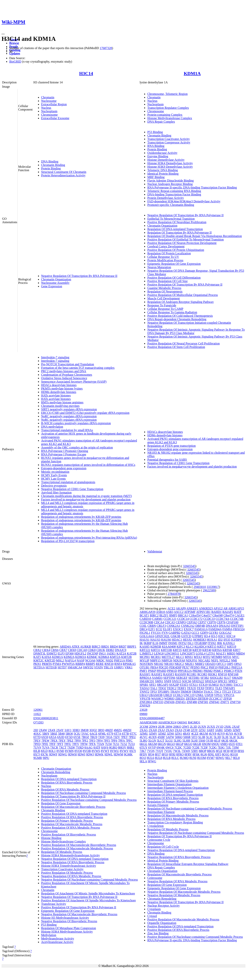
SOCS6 (187, 681)
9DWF (53, 754)
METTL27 (168, 657)
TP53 (154, 692)
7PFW (84, 744)
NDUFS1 (192, 660)
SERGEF (182, 678)
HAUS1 (145, 640)
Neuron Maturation (159, 267)
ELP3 (61, 653)
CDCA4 (159, 622)
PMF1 (143, 671)
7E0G (221, 747)
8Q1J (143, 758)
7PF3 (92, 741)
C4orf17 (206, 615)
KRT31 (155, 650)
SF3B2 (205, 678)
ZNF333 (158, 702)
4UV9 (221, 734)
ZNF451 (181, 702)
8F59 (234, 751)
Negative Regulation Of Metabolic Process (174, 895)
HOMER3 (200, 640)
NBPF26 (167, 660)
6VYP (152, 747)
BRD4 (114, 647)
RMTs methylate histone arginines (62, 402)
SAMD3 (157, 678)
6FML (102, 734)
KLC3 (190, 647)
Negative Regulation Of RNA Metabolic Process (71, 876)
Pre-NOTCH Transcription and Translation (68, 364)
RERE (100, 664)
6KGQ (188, 744)
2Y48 (187, 730)
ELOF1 (168, 629)
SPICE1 (222, 681)
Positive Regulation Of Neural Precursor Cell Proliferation (183, 343)
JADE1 (111, 653)
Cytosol (152, 916)
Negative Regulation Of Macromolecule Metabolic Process (184, 892)
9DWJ (90, 754)
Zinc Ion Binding (158, 933)
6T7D (37, 737)
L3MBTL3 (146, 653)
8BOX (211, 751)
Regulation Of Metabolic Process (62, 852)
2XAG (144, 730)
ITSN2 (212, 643)
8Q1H (234, 754)
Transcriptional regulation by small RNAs (67, 430)
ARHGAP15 (236, 608)
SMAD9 (237, 678)
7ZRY (194, 751)
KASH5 (145, 647)
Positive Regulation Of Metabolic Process (67, 873)
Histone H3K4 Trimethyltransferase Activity (69, 866)
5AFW (170, 737)
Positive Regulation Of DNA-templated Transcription (74, 814)
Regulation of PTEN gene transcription (171, 446)
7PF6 (114, 741)
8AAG (88, 747)
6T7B (125, 734)
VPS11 (218, 695)
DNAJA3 (224, 626)
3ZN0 (170, 734)
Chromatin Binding (53, 165)
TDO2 (162, 688)
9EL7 (229, 758)
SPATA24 (211, 681)
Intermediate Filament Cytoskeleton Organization (178, 788)
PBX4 (154, 667)
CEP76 (221, 622)
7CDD (187, 747)
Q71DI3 (38, 722)
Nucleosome (49, 101)
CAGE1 (239, 615)
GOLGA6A (147, 636)
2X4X (52, 730)
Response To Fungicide (162, 305)
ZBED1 (180, 699)
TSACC (208, 692)
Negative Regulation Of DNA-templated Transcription (75, 859)
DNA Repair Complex (161, 122)
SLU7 (228, 678)
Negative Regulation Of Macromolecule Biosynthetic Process (79, 914)
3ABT (210, 730)
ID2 (220, 640)
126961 (38, 710)
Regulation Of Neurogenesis (165, 291)
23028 (143, 710)
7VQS (151, 751)
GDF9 (204, 633)
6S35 (232, 744)
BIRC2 (154, 615)
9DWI (81, 754)
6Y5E (77, 737)
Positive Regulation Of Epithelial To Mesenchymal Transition (185, 239)
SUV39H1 (226, 685)
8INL (211, 754)
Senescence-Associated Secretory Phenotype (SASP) (74, 382)
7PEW (45, 741)
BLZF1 (164, 615)
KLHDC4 (200, 647)
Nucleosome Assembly (55, 283)
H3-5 (214, 636)
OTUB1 (145, 667)
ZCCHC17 (216, 699)
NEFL (215, 660)
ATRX (75, 647)
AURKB (85, 647)
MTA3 (198, 657)
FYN (165, 633)
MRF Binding (156, 177)
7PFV (76, 744)
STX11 (194, 685)
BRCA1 (183, 615)
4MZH (127, 730)
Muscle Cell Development (163, 298)
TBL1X (108, 667)
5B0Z (54, 734)
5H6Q (179, 737)
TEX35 (192, 688)
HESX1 (188, 640)
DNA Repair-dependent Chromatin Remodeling (177, 319)
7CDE (196, 747)
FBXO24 (239, 629)
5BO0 (69, 734)
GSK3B (176, 636)
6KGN (162, 744)
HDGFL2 (80, 653)
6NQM (206, 744)
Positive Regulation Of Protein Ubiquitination (176, 250)
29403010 (200, 587)
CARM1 (157, 619)
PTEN (238, 671)
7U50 (108, 744)
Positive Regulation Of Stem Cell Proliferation (176, 347)
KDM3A (81, 657)
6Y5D (69, 737)
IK (141, 643)
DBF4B (200, 626)
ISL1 (190, 643)
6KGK (233, 741)
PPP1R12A (185, 671)
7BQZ (85, 737)
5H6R (187, 737)
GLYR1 (213, 633)
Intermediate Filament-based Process (170, 791)
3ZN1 (178, 734)
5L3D (217, 737)
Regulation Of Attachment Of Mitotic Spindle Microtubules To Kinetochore (88, 893)
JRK (219, 643)
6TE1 (239, 744)
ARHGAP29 (147, 612)
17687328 (106, 48)
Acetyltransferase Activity (57, 942)
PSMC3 (229, 671)
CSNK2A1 (173, 626)
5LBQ (143, 741)
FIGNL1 (145, 633)
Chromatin (48, 97)
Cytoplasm (154, 909)
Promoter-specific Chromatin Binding (171, 205)
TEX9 (201, 688)
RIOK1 (213, 674)
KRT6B (227, 650)
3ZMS (228, 730)
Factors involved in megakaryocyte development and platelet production (86, 499)
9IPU (46, 758)
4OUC (37, 734)
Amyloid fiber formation (56, 493)
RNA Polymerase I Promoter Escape (64, 454)
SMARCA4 (75, 667)
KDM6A (104, 657)
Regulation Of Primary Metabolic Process (67, 821)
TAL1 (154, 688)
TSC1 (218, 692)
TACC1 (238, 685)
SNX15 (177, 681)
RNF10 (222, 674)
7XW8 (186, 751)
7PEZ (70, 741)
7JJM (235, 747)
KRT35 (177, 650)
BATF (238, 612)
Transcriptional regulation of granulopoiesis (68, 482)
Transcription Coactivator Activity (168, 139)
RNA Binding (156, 146)
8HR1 (130, 747)
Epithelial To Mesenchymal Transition (171, 219)
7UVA (46, 747)
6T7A (118, 734)
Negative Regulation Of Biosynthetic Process (69, 921)
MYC (236, 657)
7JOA (109, 737)
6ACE (94, 734)
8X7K (44, 754)
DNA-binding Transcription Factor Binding (174, 194)
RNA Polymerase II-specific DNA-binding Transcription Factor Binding (192, 187)
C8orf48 (218, 615)
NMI (234, 660)
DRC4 (143, 629)
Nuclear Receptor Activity (163, 906)
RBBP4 (80, 664)
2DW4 (153, 727)
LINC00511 (172, 653)
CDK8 (92, 650)
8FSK (196, 754)
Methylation (49, 935)
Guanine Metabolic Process (164, 288)
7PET (124, 737)
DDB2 (110, 650)
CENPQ (181, 622)
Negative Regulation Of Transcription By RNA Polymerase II (79, 276)
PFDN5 (195, 667)
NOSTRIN (146, 664)
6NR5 (224, 744)
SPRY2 (233, 681)
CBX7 (63, 650)
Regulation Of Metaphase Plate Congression (69, 928)
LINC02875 (187, 653)
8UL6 (150, 758)
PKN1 (37, 664)
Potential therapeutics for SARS (167, 460)
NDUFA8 (179, 660)
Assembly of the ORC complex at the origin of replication (77, 447)
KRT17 (222, 647)
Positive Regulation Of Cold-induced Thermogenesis (180, 316)
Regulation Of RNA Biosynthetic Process (67, 783)
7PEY (62, 741)
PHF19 (213, 667)
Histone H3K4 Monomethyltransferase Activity (70, 855)
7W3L (177, 751)
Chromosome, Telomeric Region (167, 94)
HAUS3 (155, 640)
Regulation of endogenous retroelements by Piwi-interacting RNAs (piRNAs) (89, 538)
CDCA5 (170, 622)
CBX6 (55, 650)
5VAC (85, 734)
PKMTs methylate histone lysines (62, 389)
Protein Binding (51, 168)
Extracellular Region (54, 104)
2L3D (193, 727)
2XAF (236, 727)
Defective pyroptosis (54, 486)
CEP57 (202, 622)
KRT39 (197, 650)
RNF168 (233, 674)
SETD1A (39, 667)
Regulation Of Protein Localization (169, 253)
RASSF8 (180, 674)
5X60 (202, 741)
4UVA (229, 734)
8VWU (114, 751)
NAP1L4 (70, 660)
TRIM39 (186, 692)
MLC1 (180, 657)
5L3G (240, 737)
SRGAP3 (162, 685)
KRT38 (187, 650)
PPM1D (172, 671)
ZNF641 (214, 702)
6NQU (216, 744)
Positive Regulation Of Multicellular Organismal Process (182, 295)
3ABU (219, 730)
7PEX (54, 741)
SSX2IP (174, 685)
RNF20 (109, 664)
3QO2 (93, 730)
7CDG (213, 747)
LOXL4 (201, 653)
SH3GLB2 (216, 678)
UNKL (200, 695)
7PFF (52, 744)
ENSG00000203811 (46, 718)
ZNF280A (146, 702)
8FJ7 (158, 754)
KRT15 (212, 647)
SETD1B (51, 667)
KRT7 (237, 650)
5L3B (202, 737)
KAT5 (37, 657)
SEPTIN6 (169, 678)
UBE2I (168, 695)
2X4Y (60, 730)
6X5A (53, 737)
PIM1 (129, 660)
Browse (14, 43)
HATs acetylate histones (56, 395)
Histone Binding (51, 838)
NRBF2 (200, 664)
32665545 (189, 566)
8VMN (69, 751)
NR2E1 (189, 664)
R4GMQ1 (194, 722)
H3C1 (222, 636)
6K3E (225, 741)
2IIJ (36, 730)
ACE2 (171, 608)
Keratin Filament (158, 805)
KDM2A (69, 657)
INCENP (93, 653)
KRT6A (217, 650)
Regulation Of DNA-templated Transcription (175, 229)
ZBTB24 (191, 699)
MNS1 (189, 657)
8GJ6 (204, 754)
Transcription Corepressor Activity (169, 142)
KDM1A (192, 73)
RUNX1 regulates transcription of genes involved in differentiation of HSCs (88, 465)
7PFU (68, 744)
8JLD (44, 751)
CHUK (101, 650)
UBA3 (144, 695)
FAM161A (201, 629)
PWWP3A (68, 664)
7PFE (45, 744)
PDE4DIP (175, 667)
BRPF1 (132, 647)
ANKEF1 (192, 608)
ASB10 (160, 612)
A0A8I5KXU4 (167, 722)
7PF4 (99, 741)
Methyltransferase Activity (58, 939)
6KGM (153, 744)
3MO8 (85, 730)
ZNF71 (225, 702)
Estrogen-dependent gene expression (64, 468)
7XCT (63, 747)
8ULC (175, 758)
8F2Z (219, 751)
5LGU (169, 741)
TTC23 (227, 692)
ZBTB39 (203, 699)
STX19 (203, 685)
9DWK (99, 754)
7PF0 (78, 741)
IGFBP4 (236, 640)
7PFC (129, 741)
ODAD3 (210, 664)
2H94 (169, 727)
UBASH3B (155, 695)
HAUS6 (166, 640)
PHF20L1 (225, 667)
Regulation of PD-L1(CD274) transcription (68, 541)
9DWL (109, 754)
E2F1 (152, 629)
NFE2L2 (225, 660)
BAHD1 (216, 612)
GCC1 (195, 633)
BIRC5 (96, 647)
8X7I (133, 751)
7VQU (168, 751)
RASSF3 (169, 674)
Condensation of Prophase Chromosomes (67, 375)
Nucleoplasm (49, 111)
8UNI (193, 758)
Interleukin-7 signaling (55, 357)
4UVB (238, 734)
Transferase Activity (54, 904)
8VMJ (60, 751)
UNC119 (189, 695)
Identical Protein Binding (163, 174)
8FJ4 (151, 754)
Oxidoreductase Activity (162, 153)
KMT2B (126, 657)
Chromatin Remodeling (56, 772)
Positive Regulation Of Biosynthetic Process (69, 835)
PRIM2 (208, 671)
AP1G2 (218, 608)
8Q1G (226, 754)
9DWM (118, 754)
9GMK (128, 754)
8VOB (87, 751)
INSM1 (173, 643)
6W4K (161, 747)
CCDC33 (209, 619)
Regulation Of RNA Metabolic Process (65, 789)
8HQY (122, 747)
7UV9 (37, 747)
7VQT (159, 751)
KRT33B (167, 650)
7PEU (132, 737)
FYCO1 (156, 633)
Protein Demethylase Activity (165, 198)
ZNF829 (145, 705)
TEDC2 (172, 688)
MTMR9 (217, 657)
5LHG (178, 741)
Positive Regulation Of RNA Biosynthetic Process (72, 817)
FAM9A (227, 629)
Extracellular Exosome (55, 118)
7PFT (60, 744)
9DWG (63, 754)
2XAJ (161, 730)
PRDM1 (198, 671)
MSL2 (60, 660)
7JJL (228, 747)
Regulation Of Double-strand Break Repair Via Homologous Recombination (195, 236)
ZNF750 (235, 702)
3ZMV (153, 734)
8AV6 (105, 747)
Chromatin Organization (56, 279)
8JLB (37, 751)
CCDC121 (170, 619)
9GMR (38, 758)
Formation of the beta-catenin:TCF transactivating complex (78, 368)
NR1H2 (159, 664)
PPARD (162, 671)
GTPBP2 (198, 636)
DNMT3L (40, 653)
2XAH (153, 730)
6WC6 (170, 747)
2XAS (178, 730)
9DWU (220, 758)
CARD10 (145, 619)
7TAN (100, 744)
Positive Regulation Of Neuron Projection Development (182, 243)
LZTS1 (211, 653)
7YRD (80, 747)
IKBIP (148, 643)
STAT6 (99, 667)
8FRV (188, 754)
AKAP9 (181, 608)
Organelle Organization (162, 923)
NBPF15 (155, 660)
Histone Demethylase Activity (166, 160)
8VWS (96, 751)
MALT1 (221, 653)
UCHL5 (178, 695)
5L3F (233, 737)
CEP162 (192, 622)
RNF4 (118, 664)
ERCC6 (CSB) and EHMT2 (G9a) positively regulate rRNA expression (85, 413)
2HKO (177, 727)
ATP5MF (190, 612)
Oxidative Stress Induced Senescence (64, 378)
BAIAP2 (228, 612)
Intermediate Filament (161, 812)
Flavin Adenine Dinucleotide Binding (170, 181)
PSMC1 (218, 671)
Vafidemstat (155, 551)
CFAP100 (232, 622)
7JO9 (101, 737)
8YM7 (211, 758)
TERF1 (182, 688)
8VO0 (78, 751)
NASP (80, 660)
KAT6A (47, 657)
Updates (15, 53)
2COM (144, 727)
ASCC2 (179, 612)
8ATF (97, 747)
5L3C (209, 737)
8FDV (143, 754)
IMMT (163, 643)
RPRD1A (145, 678)
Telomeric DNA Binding (162, 170)
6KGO (171, 744)
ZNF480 (192, 702)
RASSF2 (157, 674)
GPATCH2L (162, 636)
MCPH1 (145, 657)
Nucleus (46, 108)
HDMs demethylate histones (59, 392)
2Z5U (202, 730)
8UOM (202, 758)
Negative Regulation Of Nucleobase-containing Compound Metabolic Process (89, 880)
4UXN (153, 737)
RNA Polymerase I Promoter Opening (65, 451)
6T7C (133, 734)
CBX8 (72, 650)
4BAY (187, 734)
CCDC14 (183, 619)
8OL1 (52, 751)
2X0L (228, 727)
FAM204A (215, 629)
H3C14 (86, 73)
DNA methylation (52, 427)
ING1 (102, 653)
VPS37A (229, 695)
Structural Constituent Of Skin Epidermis (173, 781)
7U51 (116, 744)
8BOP (203, 751)
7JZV (116, 737)
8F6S (241, 751)
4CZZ (195, 734)
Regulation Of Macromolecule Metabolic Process (72, 824)
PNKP (152, 671)
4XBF (161, 737)
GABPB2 (174, 633)
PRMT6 (47, 664)
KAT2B (132, 653)
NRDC (101, 660)
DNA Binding (50, 161)
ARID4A (65, 647)
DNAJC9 (121, 650)
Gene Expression (52, 286)
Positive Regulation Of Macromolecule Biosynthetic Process (79, 845)
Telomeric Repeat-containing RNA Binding (174, 191)
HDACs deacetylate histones (59, 385)
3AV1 (68, 730)
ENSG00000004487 (152, 718)
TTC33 (236, 692)
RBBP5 (90, 664)
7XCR (54, 747)
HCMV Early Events (54, 475)
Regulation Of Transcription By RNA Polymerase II (179, 233)
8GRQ (113, 747)
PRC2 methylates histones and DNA (64, 371)
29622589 (209, 590)
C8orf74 (229, 615)
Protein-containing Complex (165, 115)
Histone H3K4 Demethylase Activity (170, 163)
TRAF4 (175, 692)
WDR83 (169, 699)
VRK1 (129, 667)
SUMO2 (214, 685)
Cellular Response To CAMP (165, 309)
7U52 (124, 744)
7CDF (204, 747)
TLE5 (219, 688)
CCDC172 (196, 619)
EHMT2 (52, 653)
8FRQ (180, 754)
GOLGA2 (225, 633)
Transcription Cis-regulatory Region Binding (175, 822)
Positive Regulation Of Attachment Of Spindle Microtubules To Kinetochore (88, 900)
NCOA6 (90, 660)
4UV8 (213, 734)
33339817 (213, 587)
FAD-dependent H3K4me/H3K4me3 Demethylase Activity (184, 201)
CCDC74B (237, 619)
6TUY (143, 747)
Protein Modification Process (165, 260)
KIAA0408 (169, 647)
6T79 (110, 734)
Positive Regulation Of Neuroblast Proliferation (177, 222)
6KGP (179, 744)
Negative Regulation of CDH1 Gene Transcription (72, 489)
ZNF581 (203, 702)
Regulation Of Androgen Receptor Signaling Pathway (180, 302)
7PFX (92, 744)
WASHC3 (157, 699)
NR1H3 (169, 664)
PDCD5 (164, 667)
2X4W (43, 730)
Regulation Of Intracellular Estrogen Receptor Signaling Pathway (188, 864)
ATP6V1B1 (203, 612)
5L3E (225, 737)
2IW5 (185, 727)
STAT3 (184, 685)
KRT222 (145, 650)
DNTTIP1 (237, 626)
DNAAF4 (212, 626)
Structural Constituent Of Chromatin (64, 172)
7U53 (131, 744)
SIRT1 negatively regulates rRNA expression (69, 409)
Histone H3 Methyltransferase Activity (65, 918)
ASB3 (170, 612)
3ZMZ (162, 734)
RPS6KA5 (129, 664)
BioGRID (15, 62)
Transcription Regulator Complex (168, 108)
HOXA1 (212, 640)
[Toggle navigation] (3, 34)
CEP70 (212, 622)
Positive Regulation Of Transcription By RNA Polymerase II (185, 285)
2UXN (202, 727)
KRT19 (232, 647)
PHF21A (119, 660)
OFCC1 (221, 664)
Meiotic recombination (55, 472)
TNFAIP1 (229, 688)
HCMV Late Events (53, 479)
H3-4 (207, 636)
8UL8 (159, 758)
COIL (143, 626)
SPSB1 (144, 685)
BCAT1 (144, 615)
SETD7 (62, 667)
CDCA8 (82, 650)
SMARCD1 (147, 681)
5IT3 (194, 737)
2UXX (211, 727)
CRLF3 (161, 626)
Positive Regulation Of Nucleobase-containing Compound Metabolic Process (89, 800)
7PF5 (107, 741)
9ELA (143, 761)
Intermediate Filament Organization (169, 784)
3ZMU (144, 734)
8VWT (105, 751)
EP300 (70, 653)
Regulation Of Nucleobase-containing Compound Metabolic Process (83, 793)
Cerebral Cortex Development (166, 246)
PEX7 (186, 667)
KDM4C (92, 657)
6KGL (143, 744)
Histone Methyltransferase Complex (170, 118)
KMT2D (50, 660)
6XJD (61, 737)
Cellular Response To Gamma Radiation (172, 312)
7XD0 (71, 747)
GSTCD (186, 636)
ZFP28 (228, 699)
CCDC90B (146, 622)
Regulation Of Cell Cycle (163, 847)
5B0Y (46, 734)
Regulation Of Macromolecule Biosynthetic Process (73, 807)
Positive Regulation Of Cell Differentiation (174, 278)
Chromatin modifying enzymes (60, 406)
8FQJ (165, 754)
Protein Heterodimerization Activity (63, 175)
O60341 (182, 722)
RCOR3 (202, 674)
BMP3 (173, 615)
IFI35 (227, 640)
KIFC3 (181, 647)
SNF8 (168, 681)
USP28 (209, 695)
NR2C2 (179, 664)
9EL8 (236, 758)
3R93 (101, 730)
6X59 (45, 737)
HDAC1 (177, 640)
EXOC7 (189, 629)
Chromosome (49, 115)
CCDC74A (222, 619)
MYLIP (144, 660)
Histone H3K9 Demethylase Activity (170, 167)
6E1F (217, 741)
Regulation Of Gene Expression (61, 803)
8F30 (226, 751)
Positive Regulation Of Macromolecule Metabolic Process (77, 848)
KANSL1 (229, 643)
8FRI (172, 754)
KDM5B (156, 647)
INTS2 (183, 643)
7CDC (178, 747)
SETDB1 (194, 678)
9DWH (72, 754)
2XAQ (170, 730)
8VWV (124, 751)
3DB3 (76, 730)
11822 (37, 714)
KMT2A (115, 657)
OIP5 (230, 664)
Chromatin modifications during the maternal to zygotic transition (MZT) (86, 496)
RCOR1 (192, 674)
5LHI (194, 741)
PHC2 (204, 667)
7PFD (37, 744)
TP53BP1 (163, 692)
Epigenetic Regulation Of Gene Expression (174, 264)
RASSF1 (145, 674)
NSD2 (109, 660)
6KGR (197, 744)
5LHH (186, 741)
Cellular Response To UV (163, 257)
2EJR (161, 727)
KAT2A (121, 653)
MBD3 (231, 653)
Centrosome (155, 878)
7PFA (121, 741)
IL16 (155, 643)
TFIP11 (210, 688)
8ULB (167, 758)
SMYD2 (88, 667)
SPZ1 (153, 685)
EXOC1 (178, 629)
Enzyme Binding (158, 156)
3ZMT (236, 730)
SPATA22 (198, 681)
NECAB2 (204, 660)
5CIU (77, 734)
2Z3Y (194, 730)
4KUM (204, 734)
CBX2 (37, 650)
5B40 (61, 734)
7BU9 (94, 737)
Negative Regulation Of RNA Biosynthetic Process (73, 862)
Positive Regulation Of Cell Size (167, 281)
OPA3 (238, 664)
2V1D (220, 727)
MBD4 (240, 653)
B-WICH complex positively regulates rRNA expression (76, 423)
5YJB (210, 741)
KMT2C (39, 660)
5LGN (152, 741)
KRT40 (207, 650)
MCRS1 (156, 657)
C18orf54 (195, 615)
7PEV (37, 741)
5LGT (160, 741)
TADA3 (144, 688)
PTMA (57, 664)
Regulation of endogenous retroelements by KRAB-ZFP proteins (81, 517)
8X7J (37, 754)
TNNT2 (144, 692)
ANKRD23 (206, 608)
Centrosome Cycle (159, 840)
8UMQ (184, 758)
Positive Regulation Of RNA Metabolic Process (71, 828)
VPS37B (145, 699)
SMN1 (159, 681)
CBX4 (46, 650)
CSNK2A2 (188, 626)
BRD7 (122, 647)
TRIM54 (197, 692)
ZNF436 (169, 702)
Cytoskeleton (155, 826)
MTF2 (207, 657)
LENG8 (159, 653)
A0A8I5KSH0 (148, 722)
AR (225, 608)
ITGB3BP (200, 643)
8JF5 (218, 754)
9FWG (152, 761)
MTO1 (227, 657)
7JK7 (143, 751)
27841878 (174, 594)
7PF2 (85, 741)
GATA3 (186, 633)
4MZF (109, 730)
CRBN (152, 626)
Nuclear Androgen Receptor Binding (170, 184)
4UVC (144, 737)
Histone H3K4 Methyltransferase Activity (67, 932)
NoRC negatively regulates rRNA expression (69, 416)
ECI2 (159, 629)
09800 (143, 714)
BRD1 (105, 647)
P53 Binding (155, 132)
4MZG (118, 730)
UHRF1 (119, 667)
